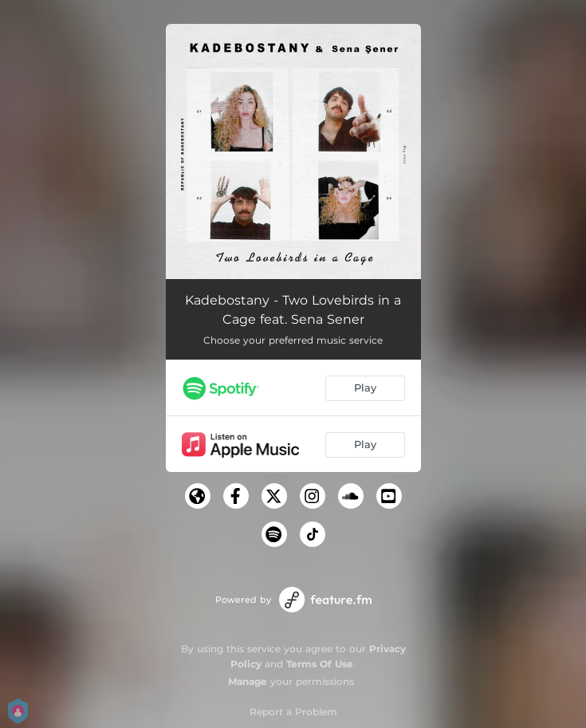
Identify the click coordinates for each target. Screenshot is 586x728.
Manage (248, 681)
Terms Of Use (320, 664)
